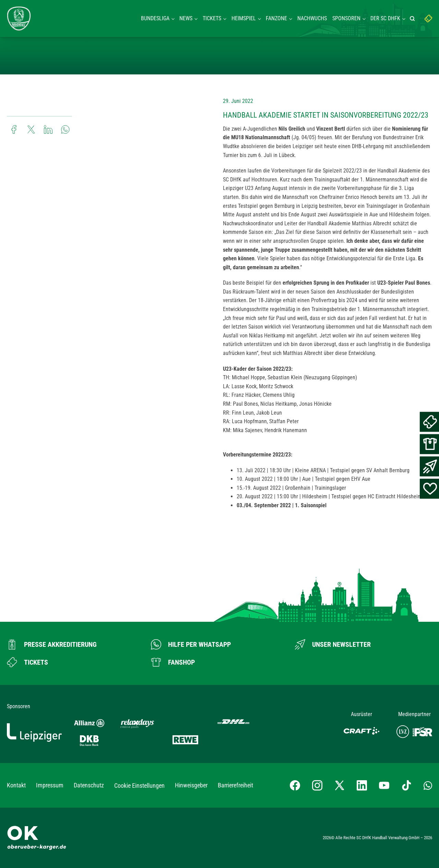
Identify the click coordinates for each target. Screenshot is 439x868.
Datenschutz (89, 785)
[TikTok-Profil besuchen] (406, 785)
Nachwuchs (312, 18)
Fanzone (276, 18)
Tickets (212, 18)
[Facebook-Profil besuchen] (295, 785)
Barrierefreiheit (235, 785)
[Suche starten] (413, 19)
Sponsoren (346, 18)
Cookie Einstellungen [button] (139, 786)
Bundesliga (155, 18)
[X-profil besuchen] (340, 785)
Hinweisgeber (191, 785)
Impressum (50, 785)
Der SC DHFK (385, 18)
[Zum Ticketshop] (27, 662)
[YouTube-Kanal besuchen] (384, 785)
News (186, 18)
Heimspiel (244, 18)
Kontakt (16, 785)
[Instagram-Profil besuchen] (317, 785)
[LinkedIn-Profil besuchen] (362, 785)
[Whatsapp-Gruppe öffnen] (428, 785)
